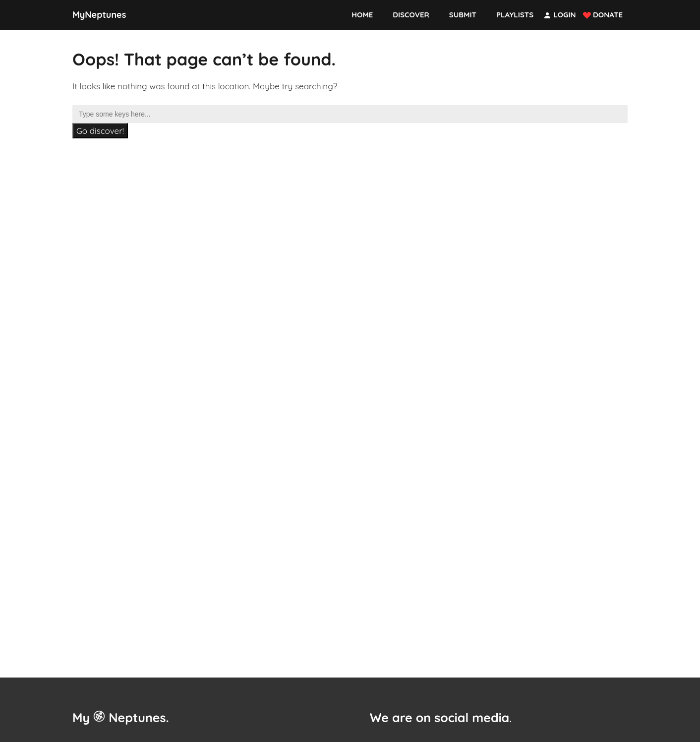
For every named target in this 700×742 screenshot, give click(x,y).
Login (559, 15)
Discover (411, 15)
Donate (603, 15)
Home (362, 15)
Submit (463, 15)
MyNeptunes (99, 15)
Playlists (515, 15)
